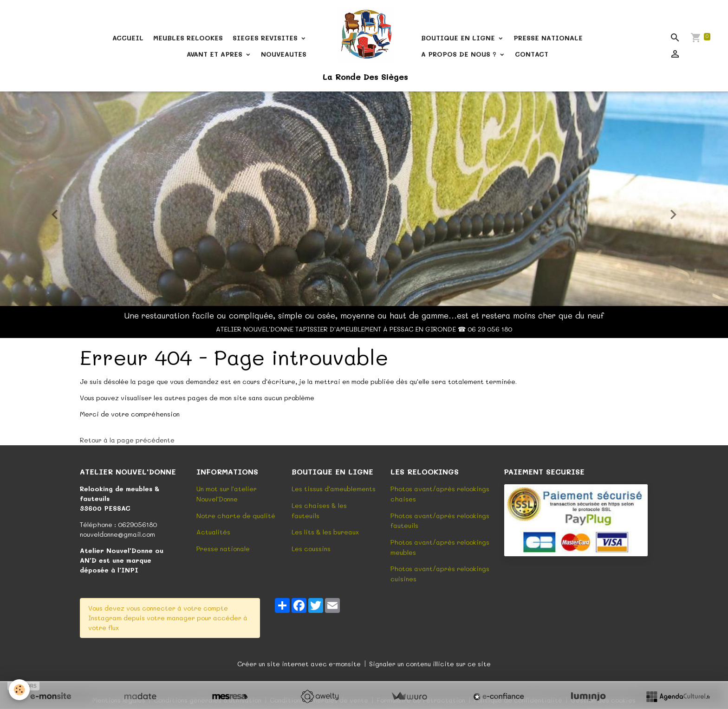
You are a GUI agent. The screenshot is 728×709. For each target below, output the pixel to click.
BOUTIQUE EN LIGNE (459, 38)
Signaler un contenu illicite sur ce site (430, 661)
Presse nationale (223, 547)
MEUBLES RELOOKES (188, 38)
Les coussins (311, 547)
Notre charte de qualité (236, 515)
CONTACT (532, 54)
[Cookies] (20, 690)
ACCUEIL (128, 38)
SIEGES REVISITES (266, 38)
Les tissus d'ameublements (334, 489)
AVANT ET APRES (216, 54)
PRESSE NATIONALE (548, 38)
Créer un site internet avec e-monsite (299, 661)
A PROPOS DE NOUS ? (460, 54)
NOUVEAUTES (284, 54)
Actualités (213, 531)
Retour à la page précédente (127, 440)
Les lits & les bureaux (325, 531)
